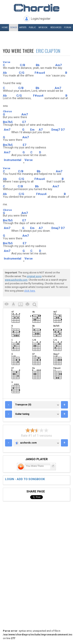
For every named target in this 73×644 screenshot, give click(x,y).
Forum (68, 27)
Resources (56, 27)
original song (34, 276)
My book (43, 27)
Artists (23, 27)
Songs (14, 27)
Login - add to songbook (25, 479)
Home (5, 27)
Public (32, 27)
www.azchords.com (16, 280)
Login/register (41, 19)
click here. (30, 291)
